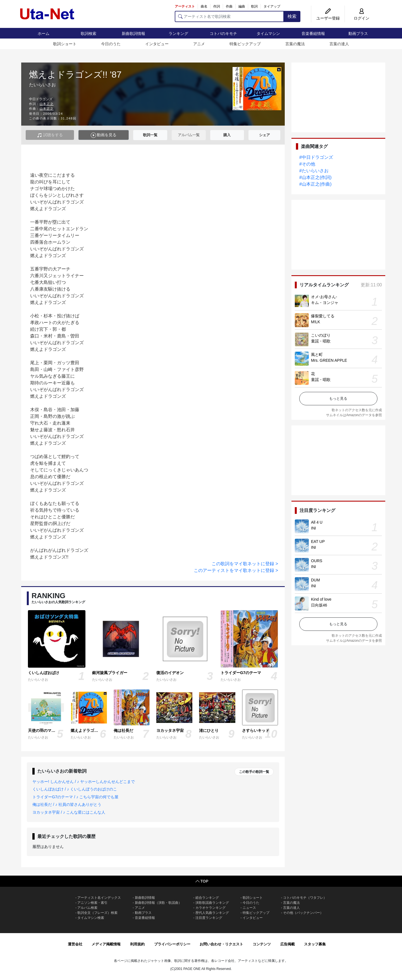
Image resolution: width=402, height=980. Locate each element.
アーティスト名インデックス (99, 898)
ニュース (249, 908)
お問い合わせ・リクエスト (221, 944)
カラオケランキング (210, 908)
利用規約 (137, 944)
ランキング (178, 33)
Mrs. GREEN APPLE (329, 360)
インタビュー (157, 44)
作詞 (217, 6)
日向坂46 (319, 605)
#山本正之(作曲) (315, 184)
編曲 (242, 6)
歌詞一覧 (150, 135)
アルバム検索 (87, 908)
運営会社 (75, 944)
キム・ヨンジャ (325, 303)
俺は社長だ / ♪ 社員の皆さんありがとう (67, 804)
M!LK (316, 322)
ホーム (44, 33)
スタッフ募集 (315, 944)
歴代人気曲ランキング (212, 913)
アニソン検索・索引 (92, 903)
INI (314, 528)
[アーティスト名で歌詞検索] (229, 16)
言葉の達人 (339, 44)
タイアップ (272, 6)
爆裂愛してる (323, 316)
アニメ (199, 44)
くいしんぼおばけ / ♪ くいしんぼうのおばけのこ (75, 789)
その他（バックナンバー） (303, 913)
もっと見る (338, 398)
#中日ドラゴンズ (316, 157)
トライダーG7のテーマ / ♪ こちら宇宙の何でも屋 (75, 797)
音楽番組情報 (313, 33)
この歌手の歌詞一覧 (254, 772)
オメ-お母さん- (324, 297)
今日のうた (111, 44)
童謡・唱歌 (321, 341)
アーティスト (185, 6)
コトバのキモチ (223, 33)
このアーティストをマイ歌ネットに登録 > (236, 570)
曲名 (204, 6)
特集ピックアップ (245, 44)
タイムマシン (268, 33)
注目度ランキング (209, 918)
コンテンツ (262, 944)
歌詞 (254, 6)
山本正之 (47, 104)
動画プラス (358, 33)
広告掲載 (288, 944)
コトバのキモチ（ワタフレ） (305, 898)
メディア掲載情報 (106, 944)
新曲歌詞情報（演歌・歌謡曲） (158, 903)
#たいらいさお (314, 171)
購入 (227, 135)
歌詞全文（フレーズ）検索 (97, 913)
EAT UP (318, 541)
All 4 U (317, 522)
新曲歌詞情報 (133, 33)
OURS (317, 561)
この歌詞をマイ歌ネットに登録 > (245, 564)
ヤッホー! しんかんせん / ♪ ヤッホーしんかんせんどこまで (84, 782)
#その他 (307, 164)
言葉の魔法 (295, 44)
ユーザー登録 (328, 18)
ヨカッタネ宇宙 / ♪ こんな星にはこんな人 (69, 812)
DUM (315, 580)
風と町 (317, 354)
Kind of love (321, 599)
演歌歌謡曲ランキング (212, 903)
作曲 (229, 6)
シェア (265, 135)
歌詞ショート (65, 44)
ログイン (362, 18)
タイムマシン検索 (91, 918)
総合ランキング (207, 898)
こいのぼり (321, 335)
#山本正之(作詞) (315, 177)
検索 (292, 16)
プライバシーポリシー (172, 944)
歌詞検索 (88, 33)
